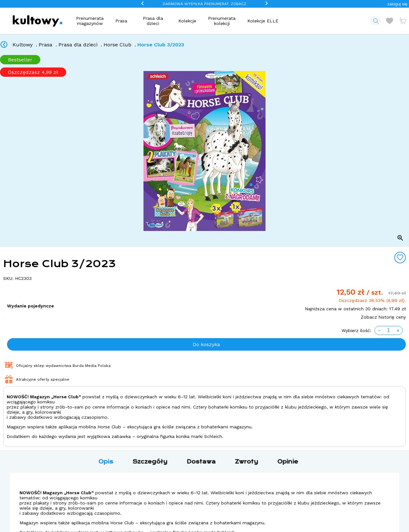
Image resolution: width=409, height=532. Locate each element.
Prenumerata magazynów (90, 21)
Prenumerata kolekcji (222, 21)
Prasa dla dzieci (153, 21)
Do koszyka (206, 344)
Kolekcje (187, 21)
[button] (397, 4)
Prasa (121, 21)
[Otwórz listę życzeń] (390, 21)
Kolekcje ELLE (263, 21)
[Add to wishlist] (400, 258)
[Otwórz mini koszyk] (403, 21)
